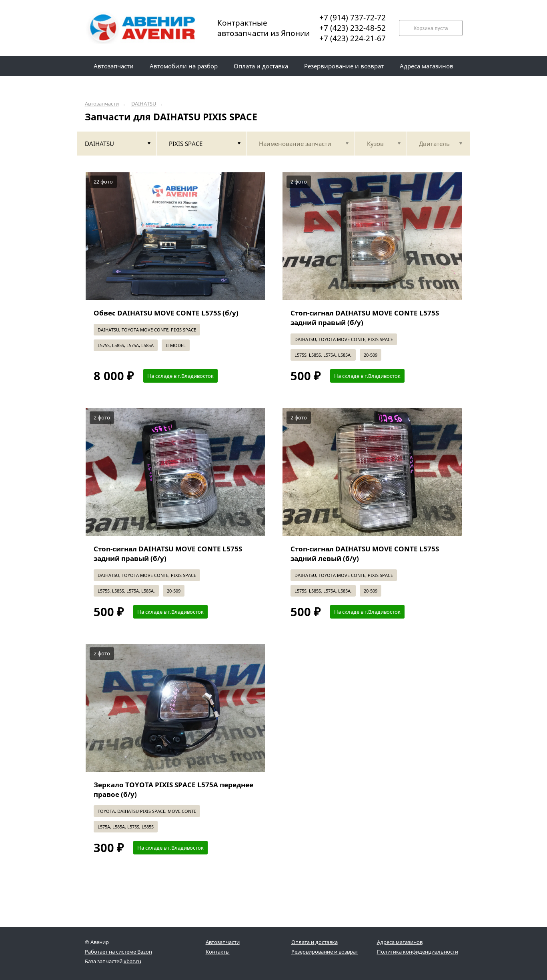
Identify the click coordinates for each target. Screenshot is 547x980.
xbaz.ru (132, 961)
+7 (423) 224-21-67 (353, 38)
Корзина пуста (431, 28)
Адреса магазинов (400, 942)
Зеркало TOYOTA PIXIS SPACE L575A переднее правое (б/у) (173, 789)
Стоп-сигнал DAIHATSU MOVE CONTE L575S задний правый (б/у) (365, 318)
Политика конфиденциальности (418, 952)
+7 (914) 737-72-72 (353, 18)
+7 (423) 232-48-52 (353, 28)
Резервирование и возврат (325, 952)
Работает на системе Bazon (118, 952)
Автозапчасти (102, 104)
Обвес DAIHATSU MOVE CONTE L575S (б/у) (166, 313)
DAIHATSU (144, 104)
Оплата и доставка (315, 942)
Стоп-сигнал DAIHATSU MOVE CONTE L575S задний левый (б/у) (365, 554)
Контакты (218, 952)
